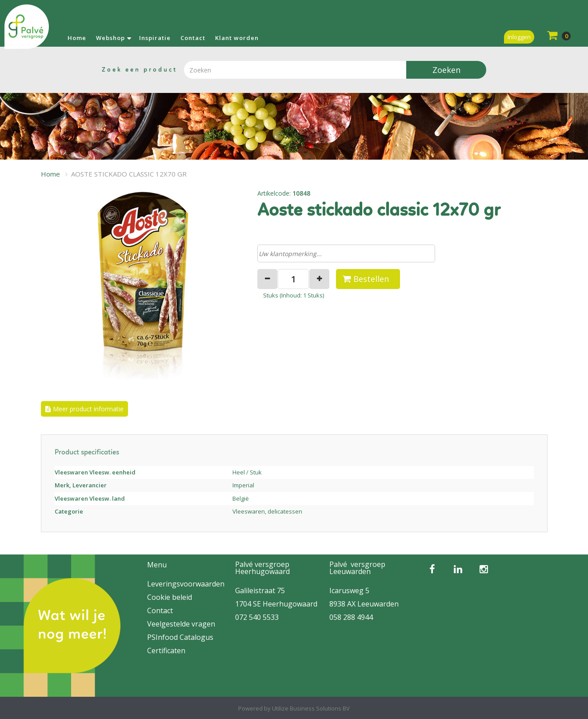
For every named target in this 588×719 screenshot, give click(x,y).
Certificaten (166, 651)
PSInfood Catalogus (180, 637)
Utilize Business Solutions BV (311, 708)
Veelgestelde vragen (181, 624)
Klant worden (237, 38)
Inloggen (519, 37)
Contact (193, 38)
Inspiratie (155, 38)
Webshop (110, 38)
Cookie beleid (170, 597)
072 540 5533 (257, 617)
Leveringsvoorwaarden (186, 584)
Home (77, 38)
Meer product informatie (88, 409)
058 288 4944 (351, 617)
